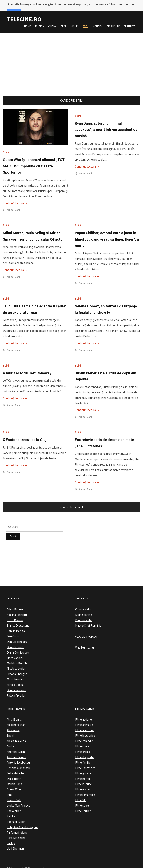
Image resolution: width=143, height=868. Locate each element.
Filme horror (83, 770)
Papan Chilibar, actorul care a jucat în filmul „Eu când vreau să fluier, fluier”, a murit (107, 230)
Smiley (11, 834)
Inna (9, 786)
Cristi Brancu (15, 611)
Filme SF (80, 791)
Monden (98, 17)
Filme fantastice (85, 759)
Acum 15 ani (13, 201)
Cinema (52, 17)
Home (27, 17)
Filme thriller (83, 802)
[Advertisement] (71, 51)
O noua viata (83, 600)
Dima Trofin (14, 770)
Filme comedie (84, 732)
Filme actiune (84, 710)
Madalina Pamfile (17, 654)
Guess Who (14, 780)
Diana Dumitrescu (18, 643)
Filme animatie (84, 716)
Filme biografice (85, 727)
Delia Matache (16, 764)
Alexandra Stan (16, 716)
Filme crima (82, 737)
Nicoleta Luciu (16, 659)
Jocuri (74, 17)
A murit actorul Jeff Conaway (27, 364)
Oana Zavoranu (16, 681)
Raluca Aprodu (16, 686)
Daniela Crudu (15, 638)
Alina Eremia (14, 710)
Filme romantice (85, 786)
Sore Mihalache (16, 829)
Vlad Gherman (15, 840)
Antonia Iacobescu (18, 753)
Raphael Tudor (16, 813)
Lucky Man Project (18, 797)
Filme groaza (83, 764)
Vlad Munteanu (85, 638)
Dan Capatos (15, 627)
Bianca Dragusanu (18, 616)
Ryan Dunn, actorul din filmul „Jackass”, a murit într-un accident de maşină (106, 120)
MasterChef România (88, 616)
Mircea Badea (15, 676)
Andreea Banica (16, 748)
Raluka (11, 807)
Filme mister (83, 780)
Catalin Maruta (16, 622)
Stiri (86, 17)
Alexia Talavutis (16, 732)
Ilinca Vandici (15, 649)
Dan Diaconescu (17, 633)
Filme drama (83, 743)
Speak (11, 727)
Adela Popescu (16, 600)
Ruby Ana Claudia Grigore (22, 818)
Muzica (39, 17)
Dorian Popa (14, 775)
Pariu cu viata (83, 611)
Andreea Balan (16, 743)
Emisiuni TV (113, 17)
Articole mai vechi (72, 498)
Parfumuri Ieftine (17, 823)
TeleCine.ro (24, 10)
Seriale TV (130, 17)
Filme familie (83, 753)
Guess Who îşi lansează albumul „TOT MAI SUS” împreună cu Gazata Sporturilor (34, 157)
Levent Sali (14, 791)
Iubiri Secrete (84, 606)
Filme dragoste (85, 748)
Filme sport (82, 797)
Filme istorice (84, 775)
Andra (10, 737)
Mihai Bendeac (16, 670)
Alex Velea (13, 721)
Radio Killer (14, 802)
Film (63, 17)
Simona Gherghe (17, 665)
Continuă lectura (15, 194)
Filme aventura (84, 721)
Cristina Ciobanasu (18, 759)
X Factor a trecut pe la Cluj (25, 431)
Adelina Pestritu (17, 606)
